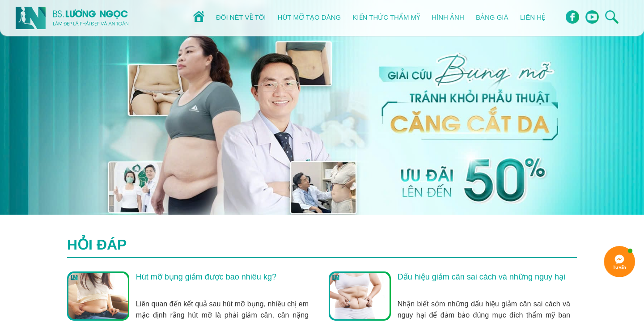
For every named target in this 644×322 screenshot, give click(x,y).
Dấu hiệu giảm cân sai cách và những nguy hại (481, 277)
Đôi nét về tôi (241, 17)
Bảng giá (492, 17)
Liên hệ (533, 17)
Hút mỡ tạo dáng (309, 17)
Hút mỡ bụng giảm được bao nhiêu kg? (206, 277)
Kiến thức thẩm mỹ (386, 17)
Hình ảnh (448, 17)
